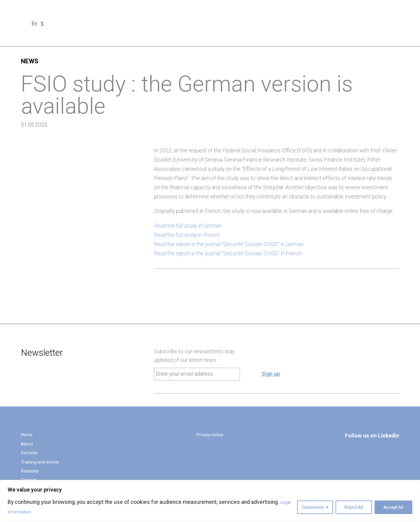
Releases (30, 471)
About (27, 444)
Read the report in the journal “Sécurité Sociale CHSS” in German (229, 244)
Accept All (393, 507)
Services (29, 453)
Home (27, 435)
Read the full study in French (187, 235)
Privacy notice (210, 435)
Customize (313, 507)
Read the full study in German (188, 226)
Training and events (40, 462)
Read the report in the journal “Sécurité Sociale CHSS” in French (228, 253)
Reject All (354, 507)
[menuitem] (37, 25)
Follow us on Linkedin (372, 436)
